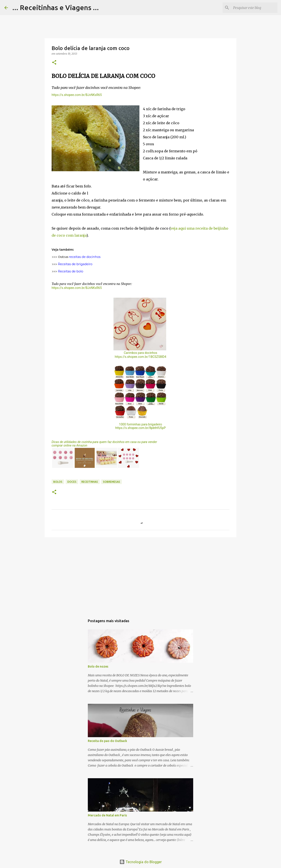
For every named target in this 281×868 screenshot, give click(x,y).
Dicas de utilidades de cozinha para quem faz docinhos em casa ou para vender (104, 442)
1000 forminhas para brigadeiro (140, 424)
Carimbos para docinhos (140, 353)
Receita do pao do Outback (107, 741)
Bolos (58, 482)
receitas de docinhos (85, 257)
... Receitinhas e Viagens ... (56, 7)
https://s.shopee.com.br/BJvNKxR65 (77, 95)
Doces (72, 482)
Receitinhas (90, 482)
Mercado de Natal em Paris (107, 815)
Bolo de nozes (98, 666)
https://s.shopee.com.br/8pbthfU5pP (140, 428)
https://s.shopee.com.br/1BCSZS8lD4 (140, 357)
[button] (54, 63)
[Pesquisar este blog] (254, 8)
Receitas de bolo (71, 271)
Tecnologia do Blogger (141, 862)
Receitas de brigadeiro (75, 264)
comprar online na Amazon (69, 445)
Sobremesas (112, 482)
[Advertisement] (140, 574)
